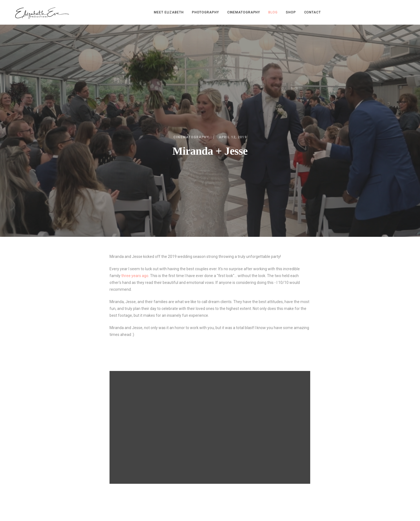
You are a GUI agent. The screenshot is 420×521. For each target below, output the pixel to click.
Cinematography (244, 12)
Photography (205, 12)
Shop (291, 12)
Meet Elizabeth (169, 12)
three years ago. (135, 276)
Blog (273, 12)
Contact (313, 12)
